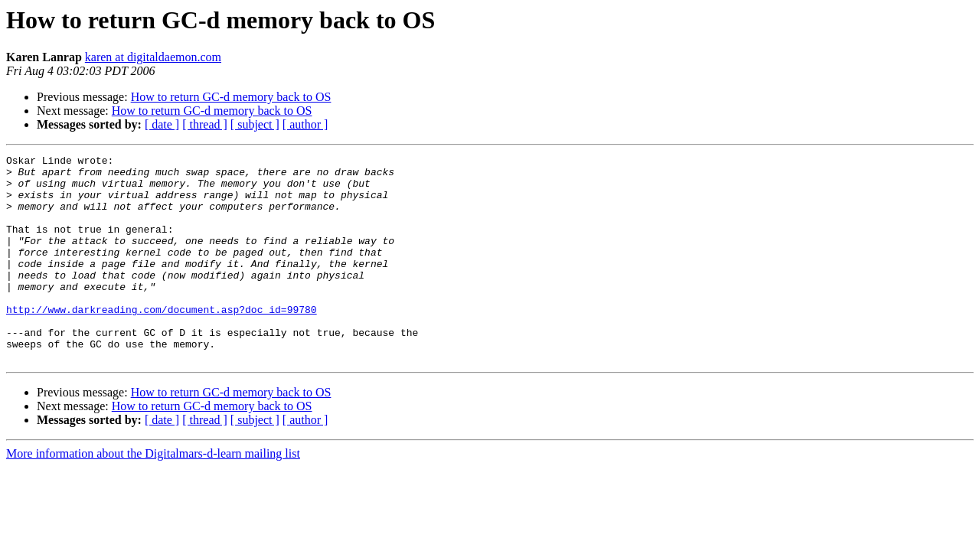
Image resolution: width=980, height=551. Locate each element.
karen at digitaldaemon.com (153, 57)
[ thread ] (205, 124)
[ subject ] (255, 124)
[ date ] (162, 124)
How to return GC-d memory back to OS (231, 97)
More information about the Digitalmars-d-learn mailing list (153, 495)
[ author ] (305, 124)
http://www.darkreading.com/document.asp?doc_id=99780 (162, 341)
